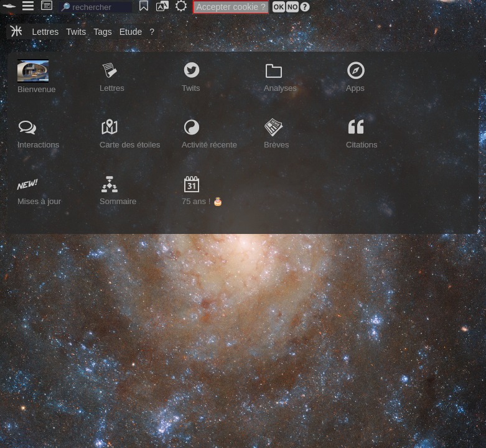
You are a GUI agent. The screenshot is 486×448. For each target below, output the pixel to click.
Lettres (45, 32)
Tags (103, 32)
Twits (76, 32)
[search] (95, 7)
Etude (131, 32)
